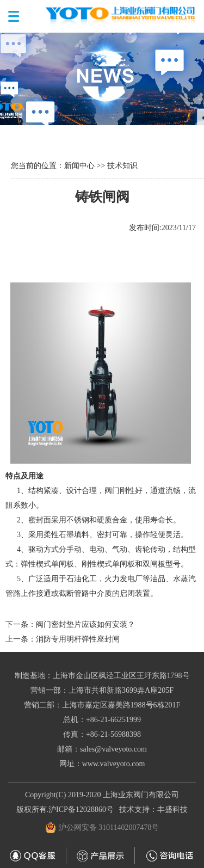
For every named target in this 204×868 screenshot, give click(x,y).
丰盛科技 (172, 809)
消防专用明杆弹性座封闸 (78, 639)
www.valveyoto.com (114, 764)
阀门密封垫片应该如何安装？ (85, 624)
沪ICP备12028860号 (81, 809)
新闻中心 (79, 166)
